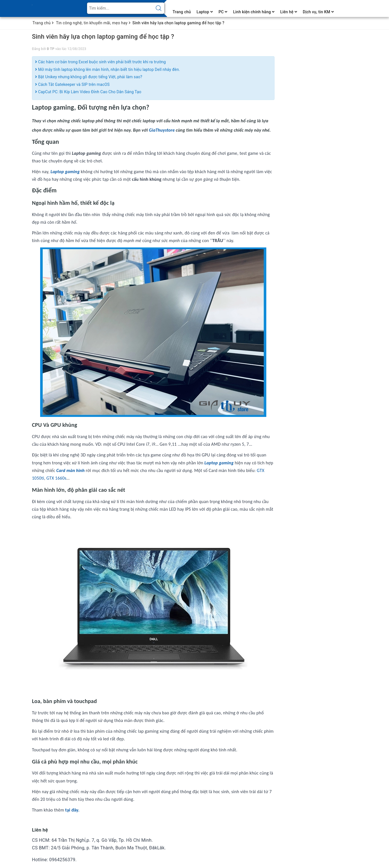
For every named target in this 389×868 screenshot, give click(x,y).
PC (223, 12)
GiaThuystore (162, 130)
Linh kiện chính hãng (254, 12)
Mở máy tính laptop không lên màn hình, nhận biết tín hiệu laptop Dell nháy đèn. (108, 69)
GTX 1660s (56, 478)
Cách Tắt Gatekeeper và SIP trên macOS (72, 84)
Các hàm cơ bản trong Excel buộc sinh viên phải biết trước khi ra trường (101, 62)
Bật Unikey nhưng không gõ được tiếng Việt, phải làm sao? (89, 77)
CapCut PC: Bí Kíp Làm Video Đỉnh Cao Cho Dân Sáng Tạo (88, 92)
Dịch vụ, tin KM (318, 12)
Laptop (205, 12)
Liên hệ (289, 12)
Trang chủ (182, 12)
